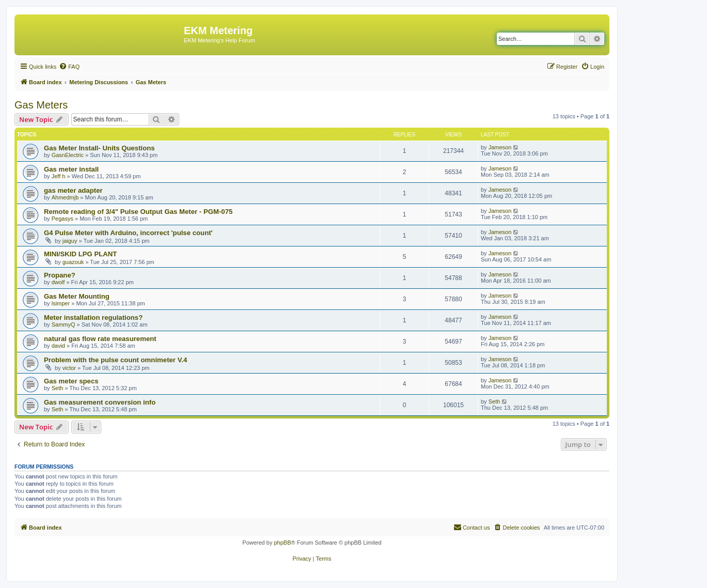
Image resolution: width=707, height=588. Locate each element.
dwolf (58, 282)
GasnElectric (68, 155)
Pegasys (62, 219)
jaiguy (70, 241)
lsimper (61, 303)
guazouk (73, 262)
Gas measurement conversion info (100, 402)
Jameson (500, 147)
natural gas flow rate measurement (100, 339)
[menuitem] (69, 67)
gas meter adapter (73, 190)
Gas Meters (41, 105)
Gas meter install (71, 169)
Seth (58, 388)
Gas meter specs (71, 381)
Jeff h (59, 176)
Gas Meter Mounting (77, 296)
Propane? (60, 275)
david (58, 346)
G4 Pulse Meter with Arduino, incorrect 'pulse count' (128, 233)
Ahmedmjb (65, 197)
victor (69, 368)
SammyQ (64, 324)
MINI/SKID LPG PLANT (80, 254)
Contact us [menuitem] (472, 527)
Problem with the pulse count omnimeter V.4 (115, 360)
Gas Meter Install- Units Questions (99, 148)
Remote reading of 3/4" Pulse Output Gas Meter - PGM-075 (138, 212)
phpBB (282, 543)
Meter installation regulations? (93, 318)
